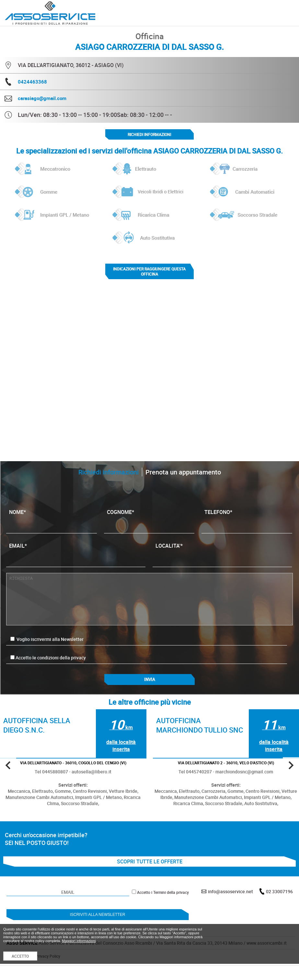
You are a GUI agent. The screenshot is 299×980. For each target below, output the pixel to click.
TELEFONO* (247, 518)
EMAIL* (76, 552)
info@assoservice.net (230, 891)
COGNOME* (149, 518)
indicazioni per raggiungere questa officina (149, 271)
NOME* (52, 518)
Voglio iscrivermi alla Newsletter (47, 639)
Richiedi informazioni (149, 134)
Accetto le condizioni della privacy (51, 658)
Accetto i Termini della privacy (163, 892)
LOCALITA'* (222, 552)
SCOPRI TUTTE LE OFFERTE (150, 861)
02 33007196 (279, 891)
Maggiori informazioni (79, 941)
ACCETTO (20, 956)
